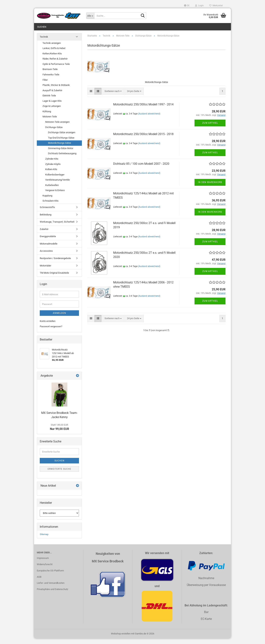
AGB (39, 582)
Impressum (43, 564)
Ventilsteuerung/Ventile (58, 185)
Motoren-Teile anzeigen (57, 127)
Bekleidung (46, 220)
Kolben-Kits (51, 175)
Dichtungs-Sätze (54, 133)
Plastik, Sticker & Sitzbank (56, 91)
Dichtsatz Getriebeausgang (62, 159)
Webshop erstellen (121, 639)
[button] (187, 6)
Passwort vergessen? (51, 332)
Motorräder (45, 271)
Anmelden (59, 319)
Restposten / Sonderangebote (55, 264)
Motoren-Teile (50, 122)
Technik (44, 42)
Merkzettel (216, 6)
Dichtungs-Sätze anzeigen (62, 138)
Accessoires (46, 256)
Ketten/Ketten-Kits (52, 59)
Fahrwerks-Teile (51, 80)
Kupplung (47, 201)
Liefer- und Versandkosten (51, 588)
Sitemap (44, 540)
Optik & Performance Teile (56, 70)
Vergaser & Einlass (55, 196)
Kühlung (47, 117)
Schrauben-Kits (51, 206)
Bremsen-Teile (50, 75)
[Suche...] (90, 16)
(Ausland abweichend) (149, 119)
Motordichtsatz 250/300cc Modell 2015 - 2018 (143, 140)
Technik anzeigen (52, 49)
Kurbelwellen (52, 191)
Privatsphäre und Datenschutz (52, 595)
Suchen (42, 27)
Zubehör (44, 235)
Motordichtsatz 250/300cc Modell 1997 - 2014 (143, 110)
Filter (45, 85)
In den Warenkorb (210, 188)
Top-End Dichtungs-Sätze (61, 143)
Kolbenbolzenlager (55, 180)
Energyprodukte (48, 242)
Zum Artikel (210, 128)
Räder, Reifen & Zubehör (55, 64)
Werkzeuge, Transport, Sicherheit (57, 227)
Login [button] (199, 6)
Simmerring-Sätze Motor (61, 154)
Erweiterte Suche (59, 474)
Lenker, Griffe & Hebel (54, 54)
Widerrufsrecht (45, 570)
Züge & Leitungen (52, 112)
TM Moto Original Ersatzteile (54, 278)
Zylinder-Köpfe (53, 170)
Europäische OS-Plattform (50, 576)
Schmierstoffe (47, 213)
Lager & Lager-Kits (52, 106)
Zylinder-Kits (52, 164)
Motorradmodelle (49, 249)
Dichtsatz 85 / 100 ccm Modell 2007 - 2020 (141, 169)
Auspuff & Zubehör (52, 96)
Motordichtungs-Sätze (60, 148)
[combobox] (113, 97)
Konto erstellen (48, 327)
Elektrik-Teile (49, 101)
